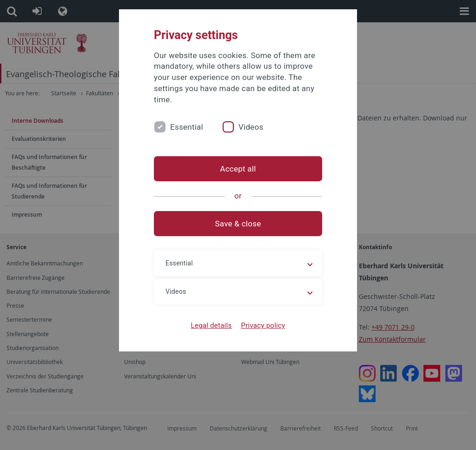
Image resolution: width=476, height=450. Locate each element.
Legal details (212, 325)
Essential (187, 127)
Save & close (238, 224)
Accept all (238, 169)
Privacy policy (263, 325)
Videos (251, 127)
